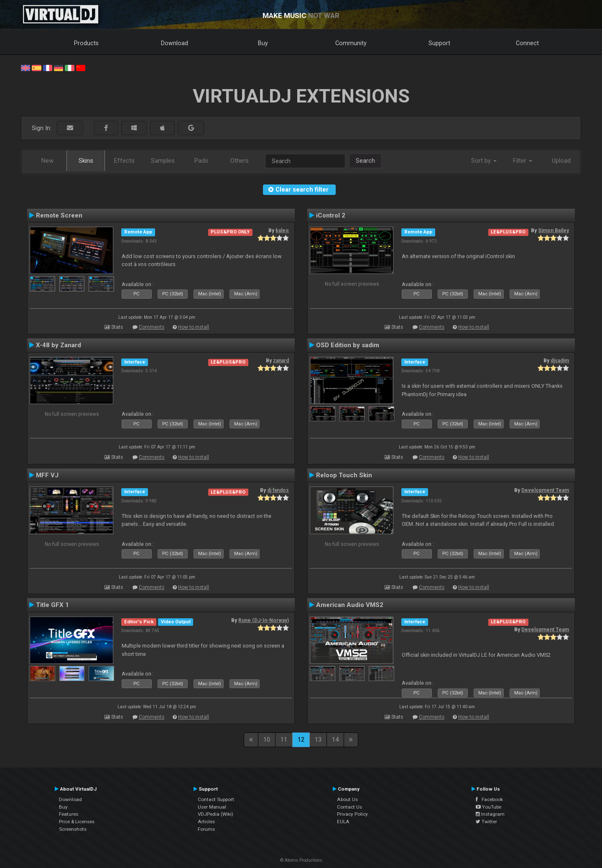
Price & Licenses (77, 822)
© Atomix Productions (301, 860)
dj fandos (278, 490)
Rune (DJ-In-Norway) (264, 620)
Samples (163, 161)
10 (267, 740)
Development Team (545, 490)
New (47, 161)
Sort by (484, 161)
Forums (206, 829)
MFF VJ (47, 475)
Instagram (490, 814)
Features (69, 814)
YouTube (488, 807)
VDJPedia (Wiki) (216, 814)
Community (351, 43)
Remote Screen (59, 215)
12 (301, 740)
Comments (152, 327)
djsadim (560, 361)
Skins (86, 161)
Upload (561, 161)
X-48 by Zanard (59, 345)
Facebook (489, 799)
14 (335, 740)
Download (175, 43)
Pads (201, 161)
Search (365, 161)
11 (284, 740)
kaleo (282, 230)
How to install (194, 327)
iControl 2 (331, 215)
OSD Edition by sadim (348, 345)
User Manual (212, 807)
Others (240, 161)
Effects (124, 161)
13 (318, 740)
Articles (206, 822)
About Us (347, 799)
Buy (263, 43)
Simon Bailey (554, 230)
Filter (523, 161)
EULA (343, 822)
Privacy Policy (352, 814)
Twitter (486, 822)
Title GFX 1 (52, 605)
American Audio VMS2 (350, 605)
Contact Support (216, 799)
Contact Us (349, 807)
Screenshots (73, 829)
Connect (527, 43)
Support (439, 43)
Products (86, 43)
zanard (281, 361)
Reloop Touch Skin (344, 475)
